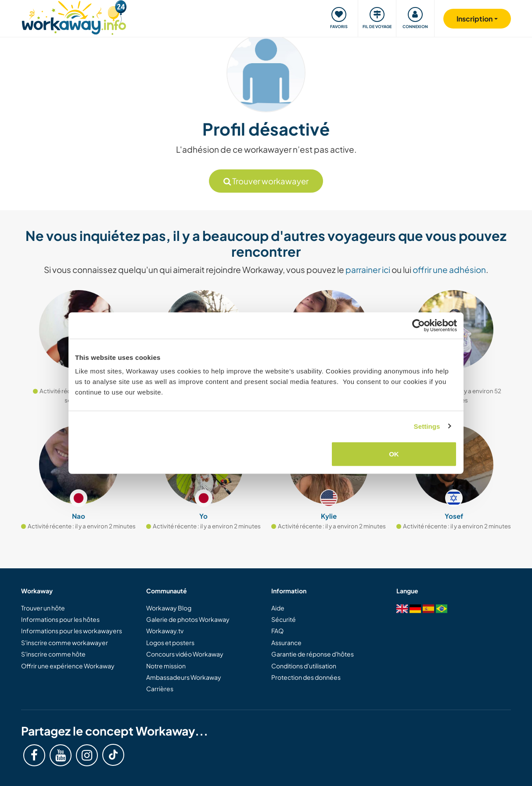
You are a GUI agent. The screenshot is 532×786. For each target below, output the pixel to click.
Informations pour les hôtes (60, 619)
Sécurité (284, 619)
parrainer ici (368, 269)
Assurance (286, 642)
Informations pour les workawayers (72, 631)
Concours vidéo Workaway (185, 654)
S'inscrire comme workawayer (65, 642)
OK (394, 454)
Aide (278, 608)
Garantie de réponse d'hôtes (313, 654)
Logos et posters (170, 642)
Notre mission (166, 666)
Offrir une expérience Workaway (68, 666)
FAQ (277, 631)
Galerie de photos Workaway (188, 619)
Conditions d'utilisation (304, 666)
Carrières (160, 689)
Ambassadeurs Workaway (184, 677)
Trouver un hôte (43, 608)
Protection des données (306, 677)
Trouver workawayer (266, 181)
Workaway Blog (169, 608)
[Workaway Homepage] (74, 16)
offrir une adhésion (449, 269)
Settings (427, 426)
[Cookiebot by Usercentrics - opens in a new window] (419, 325)
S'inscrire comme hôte (53, 654)
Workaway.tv (165, 631)
